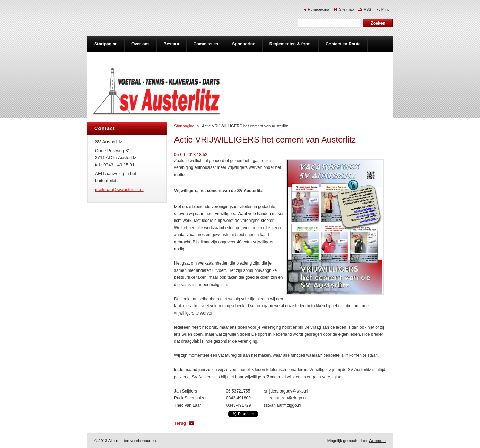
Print (385, 9)
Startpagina (184, 126)
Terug (180, 423)
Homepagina (319, 9)
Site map (346, 9)
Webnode (377, 441)
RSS (367, 9)
